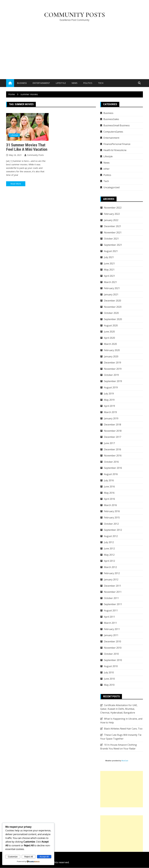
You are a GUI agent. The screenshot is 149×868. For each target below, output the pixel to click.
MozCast (125, 761)
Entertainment (41, 83)
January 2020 (111, 356)
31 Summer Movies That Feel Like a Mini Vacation (27, 147)
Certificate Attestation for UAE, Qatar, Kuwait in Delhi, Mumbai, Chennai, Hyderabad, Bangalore (119, 709)
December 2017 (113, 437)
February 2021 (112, 288)
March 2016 (110, 505)
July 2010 (109, 672)
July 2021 (109, 257)
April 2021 (109, 276)
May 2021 (109, 270)
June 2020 (109, 332)
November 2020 (113, 307)
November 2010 (113, 648)
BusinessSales (111, 119)
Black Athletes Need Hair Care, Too (123, 729)
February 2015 (112, 518)
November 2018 (113, 431)
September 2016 (113, 468)
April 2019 (109, 406)
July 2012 (109, 542)
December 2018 (113, 425)
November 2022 (113, 208)
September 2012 (113, 530)
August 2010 (111, 666)
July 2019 (109, 394)
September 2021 (113, 245)
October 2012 (111, 524)
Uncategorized (111, 188)
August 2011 (111, 610)
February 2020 (112, 350)
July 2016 (109, 480)
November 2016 (113, 456)
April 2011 (109, 617)
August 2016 (111, 474)
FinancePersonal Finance (117, 144)
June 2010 (109, 679)
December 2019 (113, 363)
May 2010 (109, 685)
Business (22, 83)
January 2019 (111, 418)
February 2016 (112, 511)
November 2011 (113, 592)
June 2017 (109, 443)
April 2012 (109, 561)
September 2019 (113, 381)
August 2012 (111, 536)
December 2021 (113, 226)
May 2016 (109, 493)
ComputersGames (113, 132)
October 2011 (111, 598)
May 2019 (109, 400)
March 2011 (110, 623)
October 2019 (111, 375)
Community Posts (75, 15)
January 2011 (111, 635)
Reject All (29, 857)
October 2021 (111, 239)
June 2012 (109, 549)
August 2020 (111, 325)
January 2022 (111, 220)
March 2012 (110, 567)
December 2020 (113, 301)
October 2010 (111, 654)
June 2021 (109, 263)
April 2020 (109, 338)
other (107, 169)
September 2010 (113, 660)
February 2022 (112, 214)
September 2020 (113, 319)
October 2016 (111, 462)
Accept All (44, 857)
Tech (101, 83)
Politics (88, 83)
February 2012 (112, 573)
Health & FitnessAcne (115, 150)
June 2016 (109, 487)
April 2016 (109, 499)
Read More (16, 184)
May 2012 (109, 555)
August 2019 (111, 387)
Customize (13, 857)
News (74, 83)
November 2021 (113, 232)
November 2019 (113, 369)
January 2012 (111, 580)
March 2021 (110, 282)
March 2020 (110, 344)
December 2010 (113, 641)
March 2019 (110, 412)
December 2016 (113, 449)
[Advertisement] (74, 46)
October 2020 (111, 313)
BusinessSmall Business (117, 126)
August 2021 (111, 251)
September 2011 (113, 604)
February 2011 (112, 629)
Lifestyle (61, 83)
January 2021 (111, 294)
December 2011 (113, 586)
